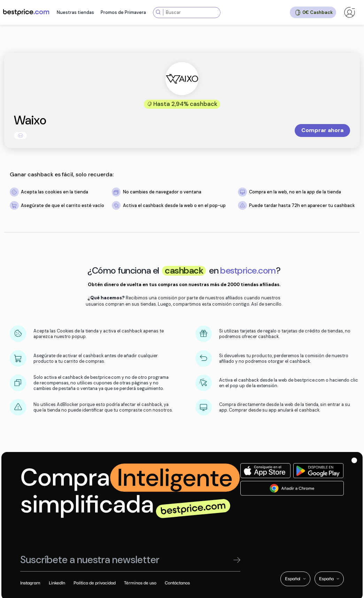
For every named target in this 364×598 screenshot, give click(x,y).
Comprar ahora (322, 130)
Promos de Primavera (123, 12)
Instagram (30, 583)
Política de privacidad (95, 583)
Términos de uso (140, 583)
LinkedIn (57, 583)
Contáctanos (177, 583)
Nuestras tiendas (75, 12)
